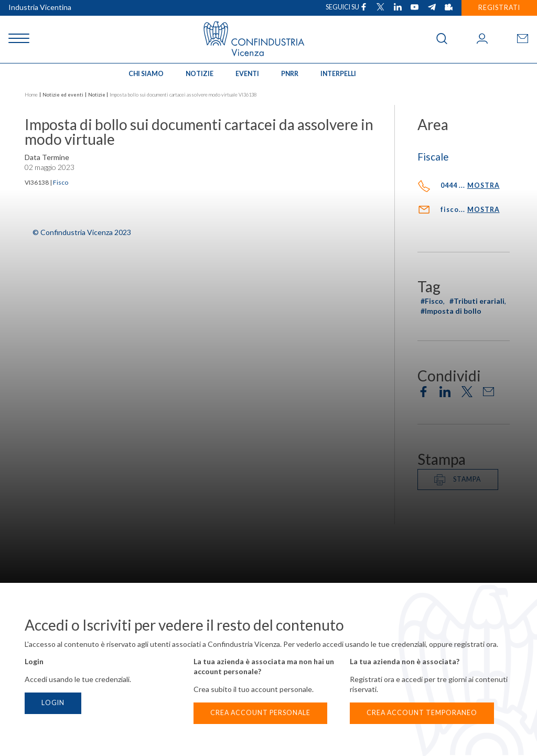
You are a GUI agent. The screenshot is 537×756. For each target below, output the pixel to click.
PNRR (290, 74)
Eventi (247, 74)
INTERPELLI (338, 74)
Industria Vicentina (40, 7)
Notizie (200, 74)
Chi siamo (146, 74)
